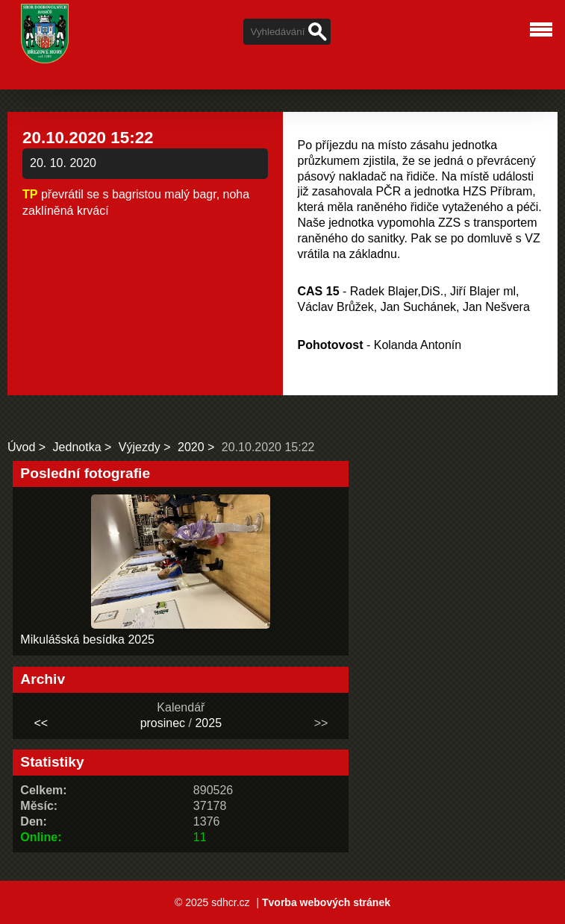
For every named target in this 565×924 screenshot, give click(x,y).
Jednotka (77, 447)
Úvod (21, 447)
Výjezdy (140, 447)
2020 (191, 447)
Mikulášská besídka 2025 (87, 639)
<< (41, 723)
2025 (208, 723)
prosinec (163, 723)
